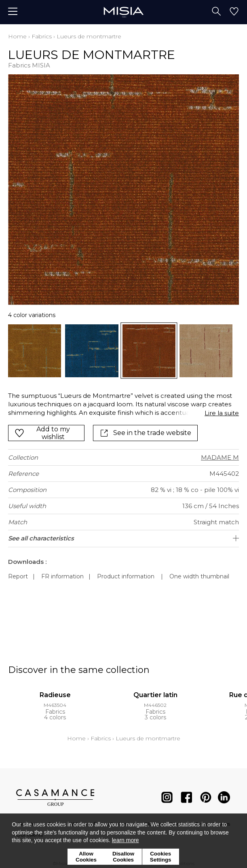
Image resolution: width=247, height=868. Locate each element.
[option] (35, 351)
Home (17, 36)
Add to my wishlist (42, 433)
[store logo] (123, 12)
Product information (126, 576)
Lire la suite (222, 413)
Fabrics (42, 36)
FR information (62, 576)
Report (18, 576)
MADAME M (220, 457)
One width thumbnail (199, 576)
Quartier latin (155, 695)
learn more (126, 840)
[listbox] (123, 351)
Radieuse (55, 695)
